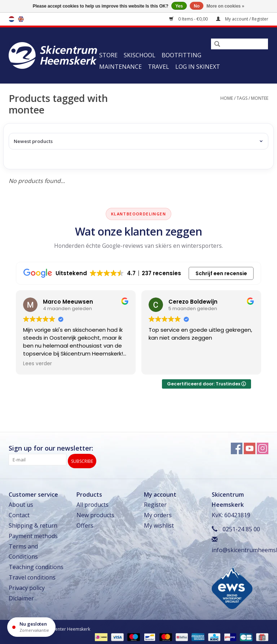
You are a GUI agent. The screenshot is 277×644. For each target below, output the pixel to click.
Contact (19, 513)
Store (108, 55)
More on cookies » (226, 6)
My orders (158, 513)
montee (260, 98)
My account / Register (242, 19)
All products (93, 502)
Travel (159, 67)
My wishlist (159, 523)
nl (12, 19)
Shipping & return (33, 523)
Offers (85, 523)
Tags (242, 98)
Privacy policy (27, 585)
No (197, 6)
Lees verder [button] (38, 364)
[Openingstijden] (31, 627)
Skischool (140, 55)
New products (95, 513)
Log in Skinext (198, 67)
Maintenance (120, 67)
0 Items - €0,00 (189, 19)
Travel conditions (32, 575)
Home (227, 98)
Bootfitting (181, 55)
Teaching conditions (36, 565)
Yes (179, 6)
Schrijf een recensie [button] (221, 273)
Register (155, 502)
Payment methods (33, 533)
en (21, 19)
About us (21, 502)
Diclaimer (21, 596)
